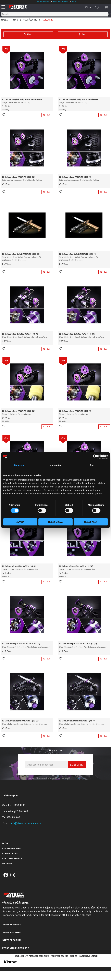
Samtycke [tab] (19, 465)
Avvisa (20, 522)
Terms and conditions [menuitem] (39, 956)
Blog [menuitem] (5, 843)
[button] (4, 7)
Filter (30, 34)
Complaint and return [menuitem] (89, 956)
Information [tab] (55, 465)
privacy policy (79, 778)
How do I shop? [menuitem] (21, 956)
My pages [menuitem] (7, 864)
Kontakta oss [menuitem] (10, 854)
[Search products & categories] (55, 14)
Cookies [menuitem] (73, 956)
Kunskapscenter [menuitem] (11, 848)
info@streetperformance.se (26, 823)
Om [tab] (92, 465)
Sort (84, 34)
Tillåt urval (55, 522)
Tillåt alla (91, 522)
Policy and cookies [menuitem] (59, 956)
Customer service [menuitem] (12, 859)
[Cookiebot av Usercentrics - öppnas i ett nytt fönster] (95, 457)
